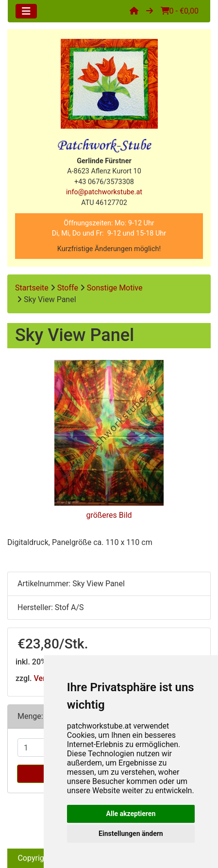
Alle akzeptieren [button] (131, 814)
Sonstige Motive (115, 288)
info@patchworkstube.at (104, 192)
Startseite (32, 288)
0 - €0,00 (180, 11)
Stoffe (68, 288)
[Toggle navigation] (26, 11)
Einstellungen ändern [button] (131, 834)
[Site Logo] (109, 84)
